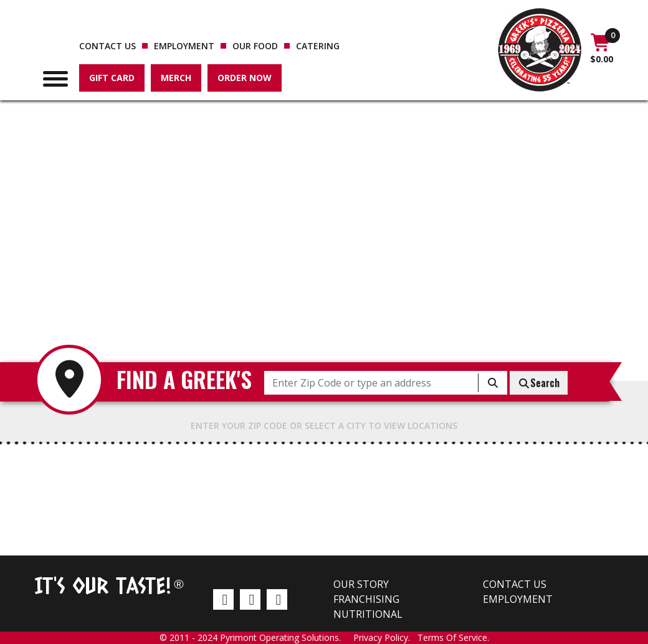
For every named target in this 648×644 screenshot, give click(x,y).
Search (539, 383)
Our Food (255, 46)
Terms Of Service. (453, 637)
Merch (176, 78)
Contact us (107, 46)
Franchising (366, 599)
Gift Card (112, 78)
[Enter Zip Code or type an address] (371, 383)
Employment (184, 46)
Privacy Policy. (385, 637)
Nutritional (368, 614)
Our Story (361, 584)
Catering (318, 46)
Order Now (245, 78)
